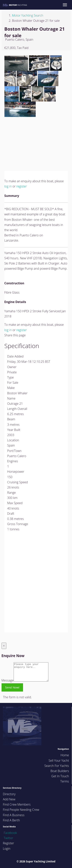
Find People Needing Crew (21, 810)
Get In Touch (60, 776)
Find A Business (14, 815)
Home (65, 755)
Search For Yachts (57, 766)
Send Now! (12, 687)
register (22, 186)
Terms (65, 781)
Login (7, 849)
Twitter (8, 838)
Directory (9, 794)
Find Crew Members (17, 804)
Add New (9, 799)
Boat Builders (60, 771)
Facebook (10, 833)
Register (8, 843)
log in (8, 186)
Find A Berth (11, 820)
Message (8, 680)
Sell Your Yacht (59, 761)
